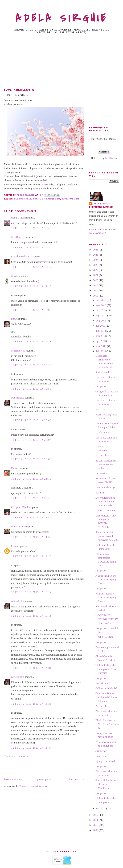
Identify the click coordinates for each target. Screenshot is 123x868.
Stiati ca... (101, 493)
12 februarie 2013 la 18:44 (31, 748)
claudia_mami (18, 218)
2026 (96, 250)
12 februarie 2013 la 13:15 (31, 616)
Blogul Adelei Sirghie (29, 199)
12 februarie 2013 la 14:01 (31, 668)
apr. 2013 (101, 341)
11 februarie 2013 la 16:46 (31, 228)
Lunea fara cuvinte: (105, 510)
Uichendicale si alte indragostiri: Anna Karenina (106, 669)
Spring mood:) (103, 372)
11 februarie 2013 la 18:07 (31, 310)
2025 (96, 255)
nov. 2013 (101, 305)
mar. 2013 (102, 346)
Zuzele (15, 276)
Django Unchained (105, 761)
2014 (96, 291)
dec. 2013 (101, 300)
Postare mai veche (75, 779)
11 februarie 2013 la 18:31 (31, 342)
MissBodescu (18, 237)
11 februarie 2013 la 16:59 (31, 248)
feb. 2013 (101, 351)
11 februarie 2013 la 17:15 (31, 286)
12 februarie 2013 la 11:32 (31, 537)
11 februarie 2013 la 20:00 (31, 420)
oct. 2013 (101, 310)
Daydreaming (102, 432)
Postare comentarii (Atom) (33, 786)
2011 (96, 820)
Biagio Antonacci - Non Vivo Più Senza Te (107, 724)
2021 (96, 275)
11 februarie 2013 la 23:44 (31, 518)
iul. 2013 (101, 326)
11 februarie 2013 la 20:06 (31, 459)
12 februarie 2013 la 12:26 (31, 556)
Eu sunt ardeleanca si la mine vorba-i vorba (106, 464)
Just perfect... (102, 588)
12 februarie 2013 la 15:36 (31, 704)
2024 (96, 260)
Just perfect (101, 386)
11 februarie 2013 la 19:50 (31, 389)
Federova (16, 468)
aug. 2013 (101, 321)
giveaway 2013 (71, 199)
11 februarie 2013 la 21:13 (31, 479)
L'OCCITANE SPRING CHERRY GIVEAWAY (107, 619)
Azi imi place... (103, 456)
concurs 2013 (52, 199)
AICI (47, 185)
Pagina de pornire (44, 779)
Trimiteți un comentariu (16, 756)
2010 (96, 825)
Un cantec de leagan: (106, 487)
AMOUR (100, 409)
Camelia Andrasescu (22, 256)
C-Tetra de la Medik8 (106, 688)
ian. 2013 (101, 808)
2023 (96, 265)
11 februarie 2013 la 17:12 (31, 267)
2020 (96, 280)
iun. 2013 (101, 331)
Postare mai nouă (13, 779)
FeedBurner (111, 158)
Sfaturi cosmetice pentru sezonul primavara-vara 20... (107, 536)
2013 (96, 296)
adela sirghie (18, 398)
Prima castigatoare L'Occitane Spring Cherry (106, 597)
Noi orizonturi (103, 683)
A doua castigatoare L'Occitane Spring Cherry (106, 580)
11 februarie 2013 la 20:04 (31, 440)
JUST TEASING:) (105, 637)
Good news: (102, 756)
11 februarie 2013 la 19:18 (31, 365)
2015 (96, 285)
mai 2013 (101, 336)
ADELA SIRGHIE (62, 18)
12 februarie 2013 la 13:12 (31, 592)
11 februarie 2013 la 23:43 (31, 498)
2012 (96, 815)
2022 (96, 270)
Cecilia (15, 546)
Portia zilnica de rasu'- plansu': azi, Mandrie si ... (107, 784)
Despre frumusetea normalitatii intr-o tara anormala (106, 502)
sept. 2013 (102, 315)
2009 (96, 830)
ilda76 (14, 319)
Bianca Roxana (19, 526)
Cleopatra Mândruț (21, 507)
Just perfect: (102, 678)
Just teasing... (102, 473)
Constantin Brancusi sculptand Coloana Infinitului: (106, 697)
